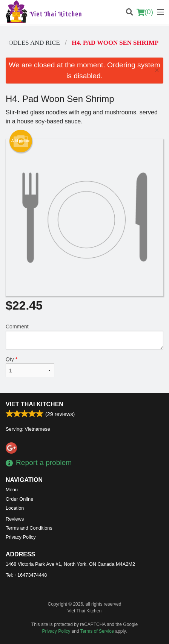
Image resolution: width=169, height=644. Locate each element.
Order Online (19, 499)
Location (15, 508)
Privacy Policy (21, 537)
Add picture (21, 141)
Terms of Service (97, 631)
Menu (12, 490)
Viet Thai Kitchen (35, 404)
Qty (30, 367)
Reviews (15, 519)
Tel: (26, 575)
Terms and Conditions (29, 528)
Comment (84, 336)
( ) (145, 12)
